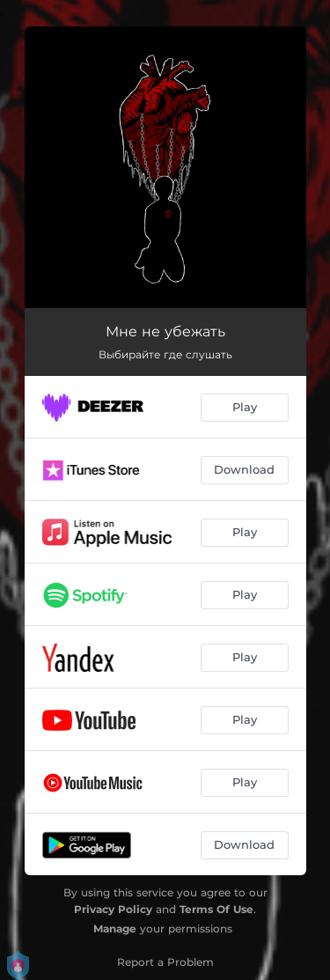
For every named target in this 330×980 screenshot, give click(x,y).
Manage (115, 928)
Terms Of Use (216, 909)
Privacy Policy (113, 909)
